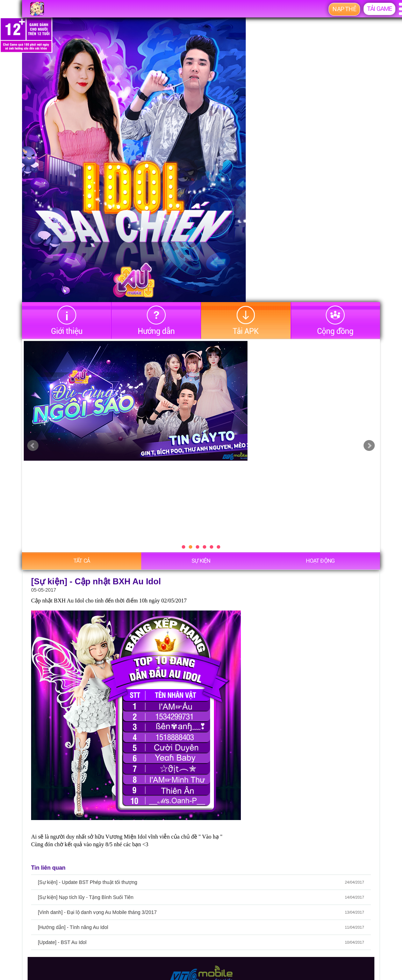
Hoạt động (320, 561)
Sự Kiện (201, 561)
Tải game (380, 9)
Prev (33, 446)
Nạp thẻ (344, 9)
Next (369, 446)
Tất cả (82, 561)
